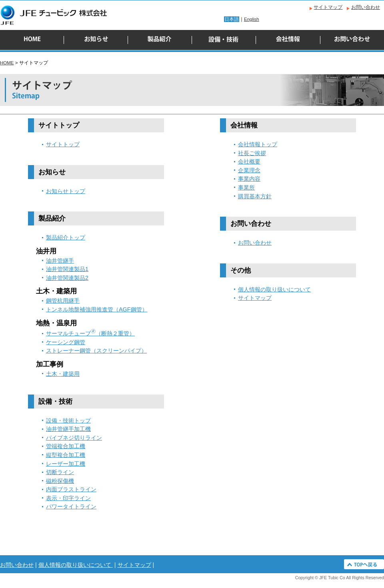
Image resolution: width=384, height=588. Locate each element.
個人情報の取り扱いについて (274, 289)
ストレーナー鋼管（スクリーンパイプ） (96, 351)
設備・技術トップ (68, 421)
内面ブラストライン (71, 489)
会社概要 (249, 161)
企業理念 (249, 170)
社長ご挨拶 (252, 153)
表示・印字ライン (68, 498)
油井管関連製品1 (67, 269)
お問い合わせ (366, 7)
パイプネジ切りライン (74, 438)
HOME (7, 63)
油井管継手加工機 (68, 429)
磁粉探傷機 (60, 481)
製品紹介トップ (66, 237)
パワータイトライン (71, 506)
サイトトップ (63, 144)
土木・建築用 (63, 374)
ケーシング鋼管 (66, 342)
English (252, 19)
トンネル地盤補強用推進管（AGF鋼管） (97, 309)
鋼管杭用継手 (63, 301)
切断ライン (60, 472)
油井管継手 (60, 261)
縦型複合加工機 (66, 455)
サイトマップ (328, 7)
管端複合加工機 (66, 446)
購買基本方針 (255, 196)
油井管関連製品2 (67, 278)
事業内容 (249, 179)
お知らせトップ (66, 191)
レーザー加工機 (66, 464)
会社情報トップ (258, 144)
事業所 (246, 187)
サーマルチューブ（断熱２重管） (90, 333)
